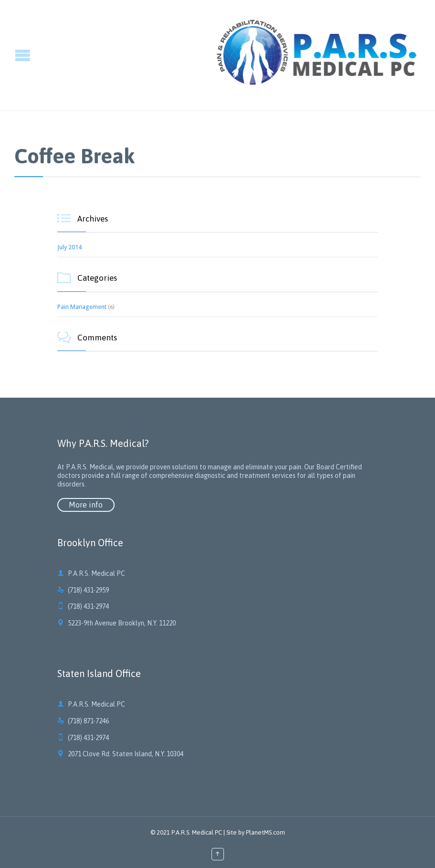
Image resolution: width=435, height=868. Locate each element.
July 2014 (69, 247)
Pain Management (82, 307)
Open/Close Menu (8, 55)
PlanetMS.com (265, 832)
